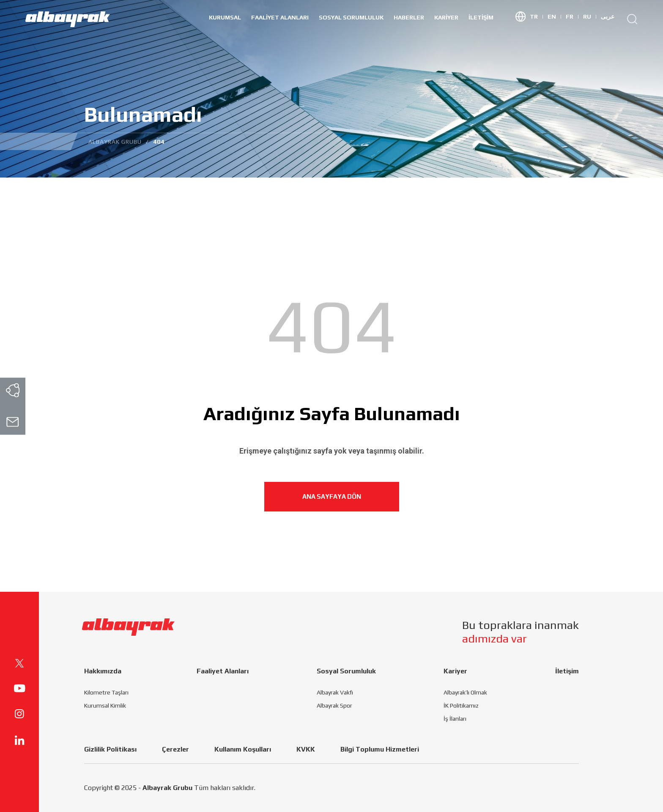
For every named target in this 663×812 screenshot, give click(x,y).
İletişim (481, 17)
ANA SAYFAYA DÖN (332, 496)
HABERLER (409, 17)
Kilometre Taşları (106, 692)
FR (572, 17)
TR (537, 17)
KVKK (306, 749)
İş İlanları (455, 719)
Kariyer (446, 17)
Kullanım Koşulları (243, 749)
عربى (608, 16)
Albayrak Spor (334, 705)
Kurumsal (225, 17)
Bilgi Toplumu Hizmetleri (380, 749)
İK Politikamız (461, 705)
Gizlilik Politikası (110, 749)
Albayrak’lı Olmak (465, 692)
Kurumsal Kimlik (105, 705)
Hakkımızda (103, 671)
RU (590, 17)
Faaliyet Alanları (280, 17)
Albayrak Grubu (167, 788)
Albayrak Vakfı (335, 692)
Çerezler (175, 749)
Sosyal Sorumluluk (351, 17)
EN (555, 17)
